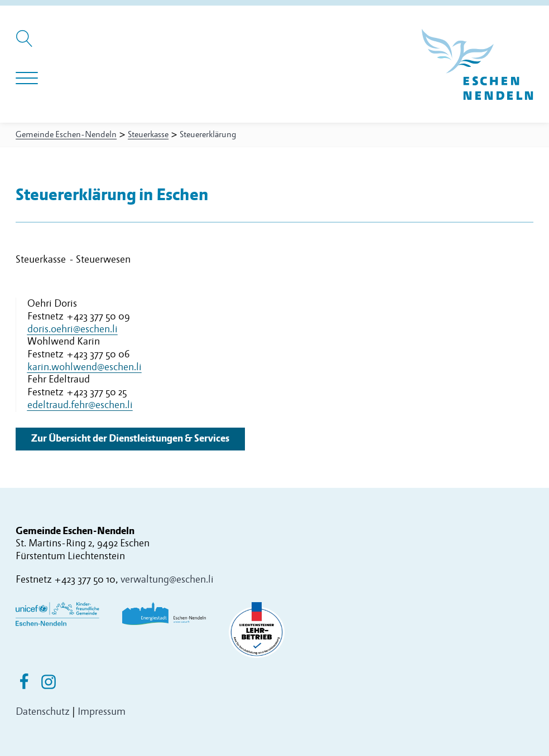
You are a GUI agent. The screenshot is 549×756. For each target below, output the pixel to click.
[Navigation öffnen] (27, 79)
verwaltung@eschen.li (167, 580)
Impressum (102, 712)
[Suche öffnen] (26, 44)
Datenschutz (43, 712)
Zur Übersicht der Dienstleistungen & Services (130, 438)
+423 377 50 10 (85, 580)
